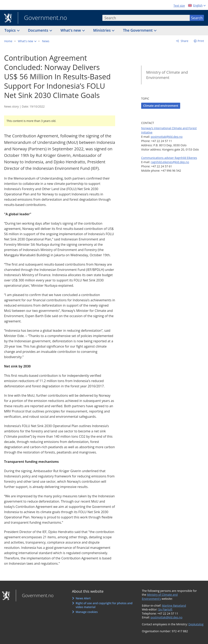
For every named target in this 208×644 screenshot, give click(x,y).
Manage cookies (87, 612)
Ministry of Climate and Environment (167, 75)
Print (201, 41)
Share (184, 41)
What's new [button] (71, 30)
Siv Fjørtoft (165, 609)
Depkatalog (196, 624)
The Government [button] (138, 30)
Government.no (42, 18)
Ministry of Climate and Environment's (160, 597)
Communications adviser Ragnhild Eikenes (169, 158)
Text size (179, 6)
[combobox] (146, 18)
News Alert (83, 598)
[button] (27, 41)
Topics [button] (11, 30)
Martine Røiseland (174, 606)
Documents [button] (39, 30)
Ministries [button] (102, 30)
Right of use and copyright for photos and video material (104, 605)
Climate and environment (161, 106)
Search (197, 18)
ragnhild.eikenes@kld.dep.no (170, 162)
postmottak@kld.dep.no (167, 137)
